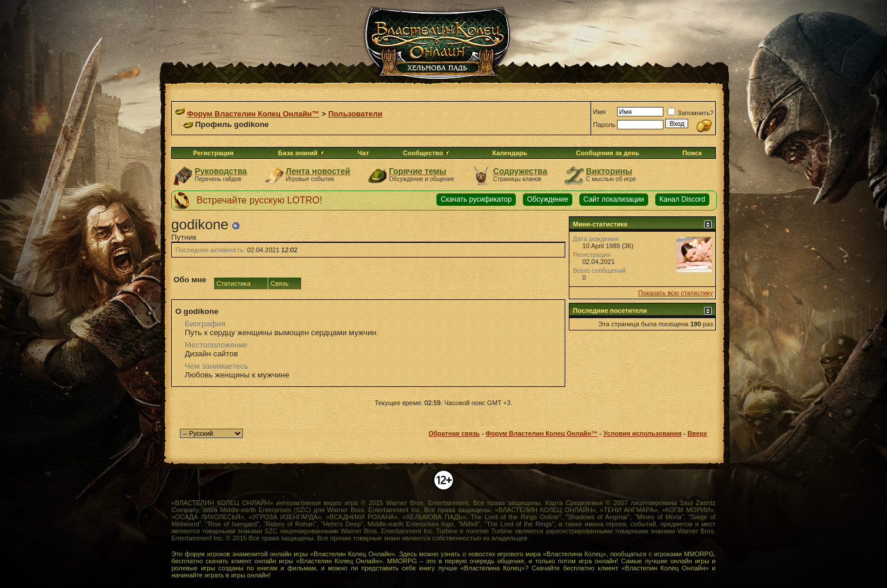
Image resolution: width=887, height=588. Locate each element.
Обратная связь (454, 433)
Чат (363, 153)
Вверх (697, 433)
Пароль (604, 125)
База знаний (298, 153)
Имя (599, 112)
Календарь (510, 153)
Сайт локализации (614, 199)
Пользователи (355, 114)
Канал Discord (682, 199)
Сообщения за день (607, 153)
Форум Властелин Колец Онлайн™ (253, 114)
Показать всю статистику (676, 293)
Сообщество (426, 153)
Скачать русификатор (476, 199)
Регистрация (213, 153)
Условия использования (643, 433)
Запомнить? (691, 113)
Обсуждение (548, 199)
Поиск (692, 153)
